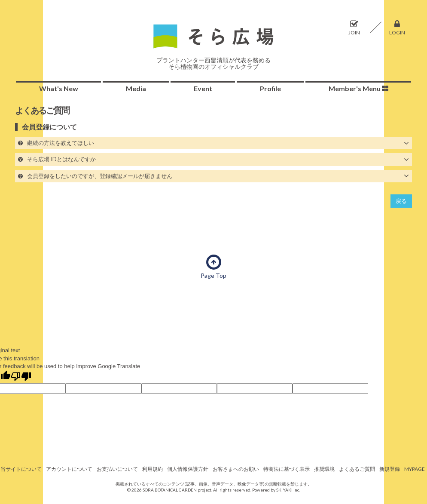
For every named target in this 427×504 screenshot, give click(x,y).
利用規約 (152, 469)
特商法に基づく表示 (287, 469)
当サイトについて (21, 469)
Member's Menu (358, 88)
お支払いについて (117, 469)
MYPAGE (415, 469)
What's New (59, 88)
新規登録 (390, 469)
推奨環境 (324, 469)
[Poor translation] (21, 377)
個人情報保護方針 (188, 469)
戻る (401, 201)
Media (136, 88)
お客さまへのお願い (236, 469)
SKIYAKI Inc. (288, 490)
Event (203, 88)
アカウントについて (69, 469)
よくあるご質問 (357, 469)
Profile (270, 88)
